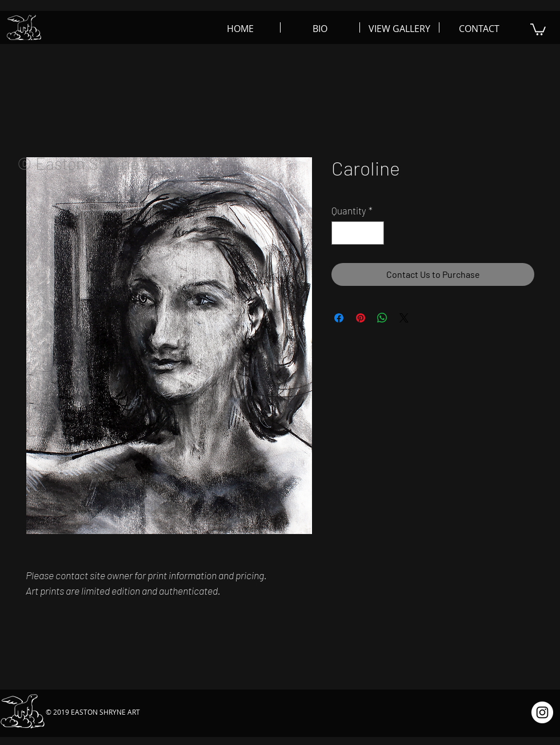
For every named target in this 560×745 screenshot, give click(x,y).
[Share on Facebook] (339, 318)
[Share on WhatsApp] (382, 318)
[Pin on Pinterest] (361, 318)
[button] (538, 29)
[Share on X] (404, 318)
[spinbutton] (358, 233)
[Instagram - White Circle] (542, 712)
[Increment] (374, 233)
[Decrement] (342, 233)
